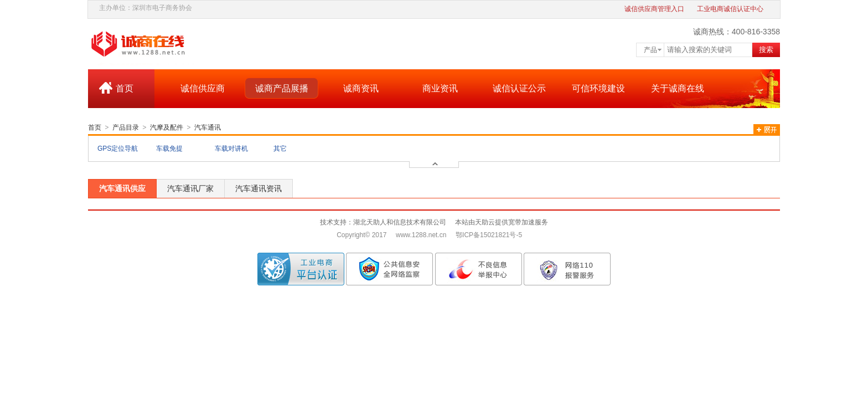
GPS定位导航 (118, 149)
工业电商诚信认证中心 (730, 9)
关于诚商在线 (678, 88)
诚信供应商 (203, 88)
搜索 (766, 50)
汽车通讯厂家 (190, 188)
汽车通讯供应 (122, 188)
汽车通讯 (208, 127)
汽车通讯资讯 (259, 188)
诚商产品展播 (282, 88)
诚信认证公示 (519, 88)
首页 (125, 88)
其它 (280, 149)
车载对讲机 (231, 149)
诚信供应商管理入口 (654, 9)
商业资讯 (440, 88)
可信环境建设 (598, 88)
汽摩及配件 (167, 127)
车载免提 (169, 149)
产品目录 (126, 127)
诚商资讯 (361, 88)
